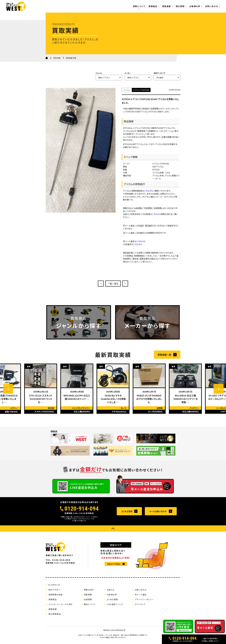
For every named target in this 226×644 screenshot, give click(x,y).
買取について (139, 6)
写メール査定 (141, 595)
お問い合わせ (212, 6)
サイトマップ (140, 604)
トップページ (54, 585)
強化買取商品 (55, 614)
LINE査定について (115, 604)
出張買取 (88, 599)
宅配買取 (88, 595)
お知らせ (111, 590)
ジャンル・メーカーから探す (61, 604)
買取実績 (167, 6)
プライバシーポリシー (144, 599)
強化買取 (180, 6)
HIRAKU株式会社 (117, 630)
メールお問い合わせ (158, 511)
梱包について (90, 604)
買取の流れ (89, 590)
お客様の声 (195, 6)
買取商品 (153, 6)
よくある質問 (127, 511)
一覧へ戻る (113, 284)
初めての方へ (54, 590)
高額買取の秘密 (56, 595)
